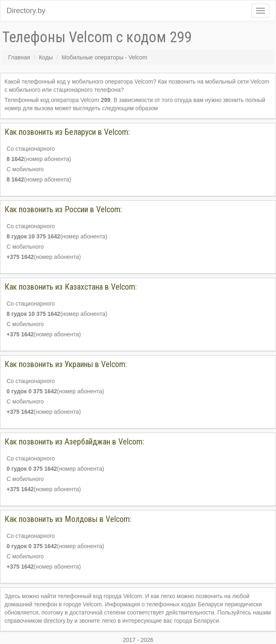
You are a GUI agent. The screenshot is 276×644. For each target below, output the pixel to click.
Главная (19, 57)
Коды (46, 57)
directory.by (58, 621)
